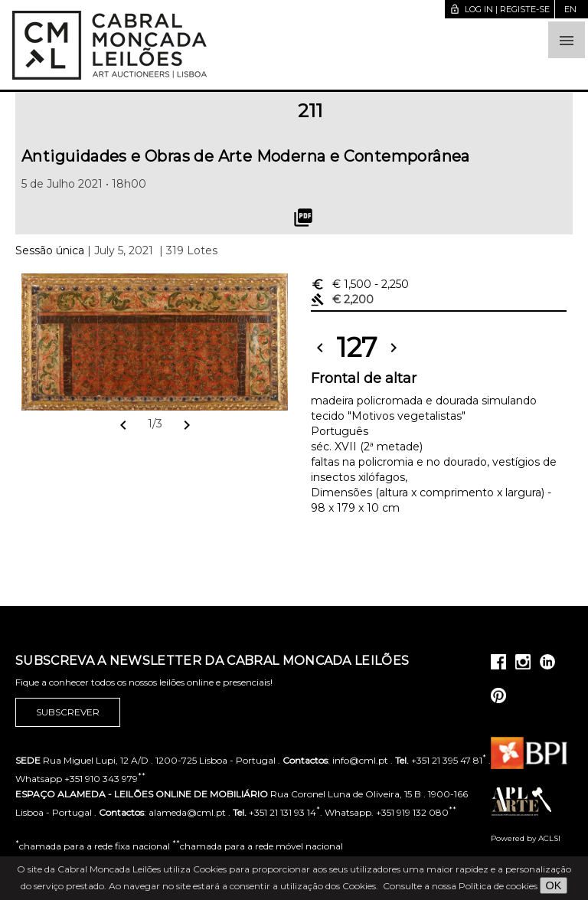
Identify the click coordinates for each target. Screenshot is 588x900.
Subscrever (68, 712)
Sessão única (50, 250)
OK (554, 885)
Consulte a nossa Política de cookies (460, 886)
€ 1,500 (360, 284)
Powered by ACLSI (526, 838)
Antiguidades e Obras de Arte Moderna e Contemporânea (246, 156)
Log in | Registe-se (500, 9)
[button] (567, 40)
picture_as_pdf (303, 218)
